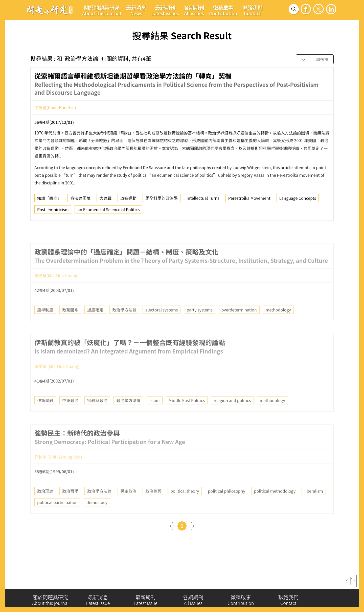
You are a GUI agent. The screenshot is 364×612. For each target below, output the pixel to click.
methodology (278, 321)
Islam (155, 412)
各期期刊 (194, 10)
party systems (200, 321)
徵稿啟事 (223, 10)
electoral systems (162, 321)
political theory (185, 502)
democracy (97, 514)
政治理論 (45, 502)
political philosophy (226, 502)
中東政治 (70, 412)
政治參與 (153, 502)
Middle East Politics (187, 412)
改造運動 (128, 200)
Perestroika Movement (249, 200)
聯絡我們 (252, 10)
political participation (57, 514)
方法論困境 (80, 200)
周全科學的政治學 (162, 200)
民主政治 (128, 502)
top (350, 583)
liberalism (314, 502)
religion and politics (232, 412)
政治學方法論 (124, 321)
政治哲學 (70, 502)
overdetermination (239, 321)
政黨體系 (70, 321)
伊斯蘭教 (45, 412)
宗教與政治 (97, 412)
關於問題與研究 (102, 10)
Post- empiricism (53, 211)
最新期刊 (165, 10)
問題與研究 (50, 10)
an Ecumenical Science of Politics (108, 211)
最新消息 (136, 10)
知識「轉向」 (49, 200)
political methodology (275, 502)
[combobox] (315, 60)
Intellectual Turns (203, 200)
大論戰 (105, 200)
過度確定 (95, 321)
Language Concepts (298, 200)
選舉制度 (45, 321)
